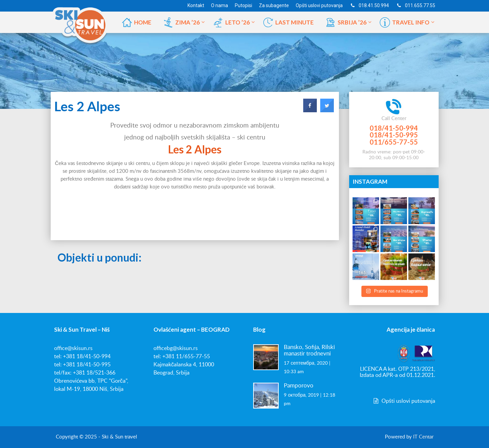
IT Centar (423, 437)
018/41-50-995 (394, 135)
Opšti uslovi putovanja (404, 401)
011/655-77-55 (394, 142)
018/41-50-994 (394, 128)
